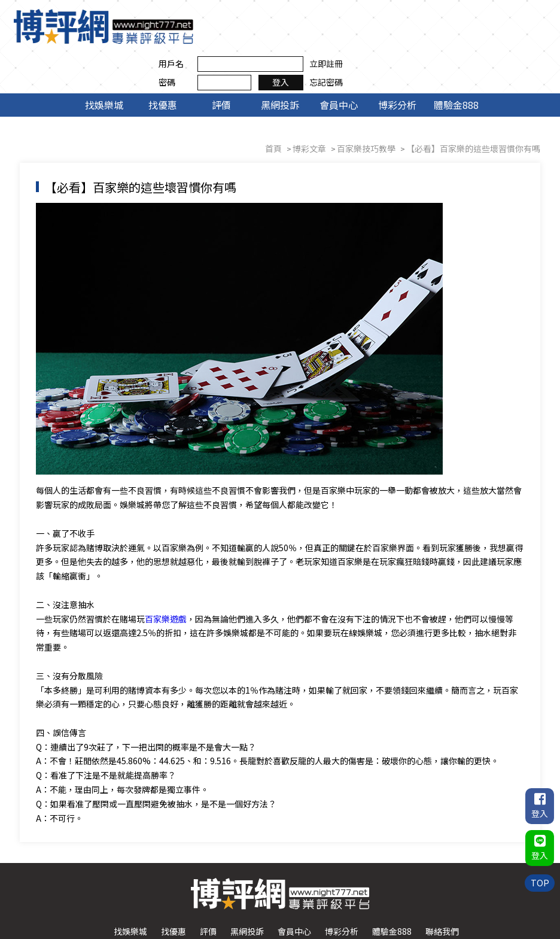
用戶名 (370, 17)
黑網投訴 (280, 65)
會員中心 (339, 65)
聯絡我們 (442, 894)
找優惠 (163, 65)
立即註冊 (525, 17)
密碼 (366, 35)
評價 (221, 65)
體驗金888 (456, 65)
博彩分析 (397, 65)
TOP (539, 879)
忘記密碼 (525, 35)
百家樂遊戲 (168, 579)
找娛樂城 (104, 65)
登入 (480, 35)
